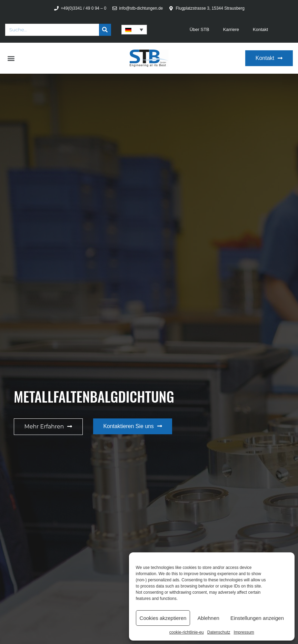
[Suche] (105, 30)
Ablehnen (208, 618)
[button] (11, 58)
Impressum (244, 632)
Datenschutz (219, 632)
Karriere (231, 29)
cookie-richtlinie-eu (187, 632)
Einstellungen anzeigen (257, 618)
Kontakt (260, 29)
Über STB (200, 29)
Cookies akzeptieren (163, 618)
